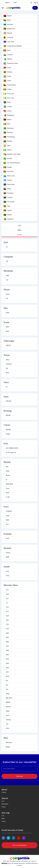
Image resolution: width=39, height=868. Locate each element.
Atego (8, 694)
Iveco (6, 507)
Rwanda (8, 159)
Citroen (7, 425)
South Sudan (9, 185)
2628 (7, 663)
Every (8, 576)
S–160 (8, 497)
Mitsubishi (8, 271)
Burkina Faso (9, 29)
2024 (7, 655)
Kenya (7, 102)
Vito (7, 724)
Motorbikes (5, 804)
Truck (8, 715)
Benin (7, 20)
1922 (7, 646)
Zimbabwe (9, 219)
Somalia (8, 180)
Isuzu (6, 397)
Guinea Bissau (10, 85)
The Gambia (9, 202)
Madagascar (9, 115)
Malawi (8, 120)
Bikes (19, 230)
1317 (7, 611)
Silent (8, 313)
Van (7, 280)
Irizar (7, 331)
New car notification (20, 845)
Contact (4, 792)
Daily (7, 520)
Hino (6, 738)
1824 (7, 637)
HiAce (8, 360)
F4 (7, 387)
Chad (7, 50)
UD (7, 298)
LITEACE (9, 364)
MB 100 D (9, 698)
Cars (19, 225)
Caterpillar (8, 257)
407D (7, 676)
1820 (7, 633)
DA (7, 368)
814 (7, 685)
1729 (7, 629)
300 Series (9, 742)
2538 (7, 659)
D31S (7, 538)
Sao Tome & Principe (12, 163)
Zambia (8, 215)
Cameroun (8, 37)
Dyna (7, 373)
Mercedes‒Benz (11, 585)
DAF (6, 242)
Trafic (8, 493)
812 (7, 681)
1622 (7, 620)
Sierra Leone (9, 176)
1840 (7, 642)
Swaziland (8, 193)
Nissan (7, 290)
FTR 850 (8, 401)
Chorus (8, 553)
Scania (7, 322)
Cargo (8, 516)
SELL (35, 8)
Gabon (7, 76)
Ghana (7, 81)
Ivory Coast (9, 94)
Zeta (7, 524)
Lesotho (8, 107)
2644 (7, 668)
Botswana (8, 25)
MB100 (8, 702)
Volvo (6, 382)
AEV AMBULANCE (12, 448)
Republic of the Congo (12, 154)
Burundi (8, 33)
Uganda (8, 211)
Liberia (7, 111)
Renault (7, 462)
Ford (6, 444)
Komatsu (8, 534)
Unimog (8, 720)
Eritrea (7, 68)
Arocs (8, 728)
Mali (7, 124)
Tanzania (8, 198)
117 (7, 603)
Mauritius (8, 133)
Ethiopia (8, 72)
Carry (7, 571)
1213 (7, 607)
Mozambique (9, 137)
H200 (7, 557)
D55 (7, 467)
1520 (7, 616)
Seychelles (9, 172)
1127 (7, 598)
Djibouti (8, 59)
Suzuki (7, 567)
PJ (6, 480)
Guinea (7, 89)
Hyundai (7, 548)
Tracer (8, 488)
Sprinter (8, 707)
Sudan (7, 189)
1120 (7, 594)
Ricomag (8, 411)
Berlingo (8, 430)
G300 (7, 471)
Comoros (8, 55)
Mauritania (9, 128)
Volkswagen (9, 341)
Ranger (8, 747)
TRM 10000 (9, 484)
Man (6, 308)
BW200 (8, 415)
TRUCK (8, 345)
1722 (7, 624)
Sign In (36, 3)
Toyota (7, 355)
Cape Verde (9, 42)
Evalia (8, 294)
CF (7, 247)
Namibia (8, 141)
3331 (7, 672)
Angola (8, 16)
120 (7, 261)
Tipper (8, 711)
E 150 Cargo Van (11, 452)
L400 (7, 276)
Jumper (8, 434)
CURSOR (9, 511)
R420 (7, 327)
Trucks (20, 235)
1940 (7, 650)
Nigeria (8, 150)
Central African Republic (13, 46)
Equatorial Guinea (11, 63)
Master (8, 475)
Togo (7, 206)
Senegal (8, 167)
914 (7, 689)
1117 (7, 590)
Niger (7, 146)
